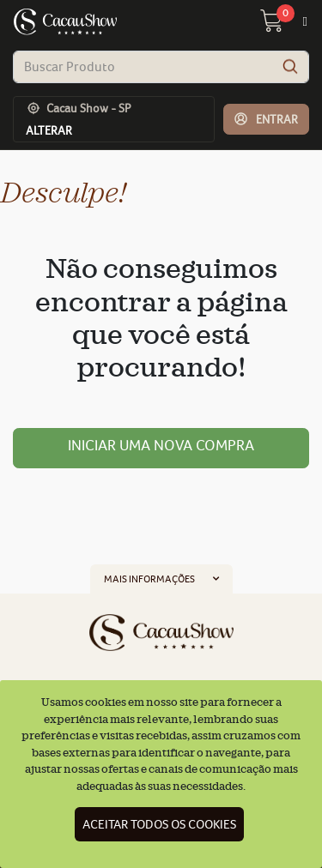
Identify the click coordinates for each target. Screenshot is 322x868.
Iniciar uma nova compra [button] (161, 445)
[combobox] (161, 67)
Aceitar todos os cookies (159, 824)
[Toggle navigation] (305, 22)
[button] (267, 119)
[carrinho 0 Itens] (281, 26)
